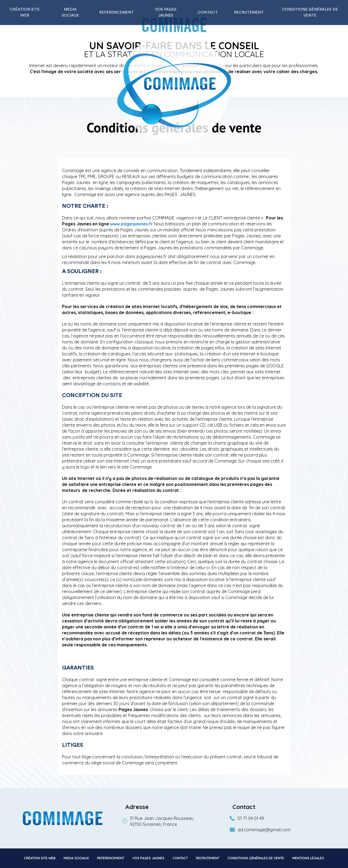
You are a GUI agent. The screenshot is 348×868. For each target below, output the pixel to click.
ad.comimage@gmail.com (264, 830)
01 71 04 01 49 (251, 818)
